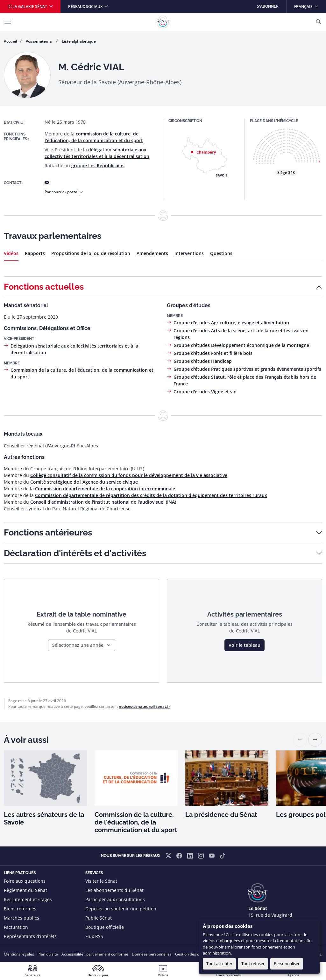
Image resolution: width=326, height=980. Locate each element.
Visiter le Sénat (101, 881)
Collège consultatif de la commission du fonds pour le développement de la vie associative (129, 475)
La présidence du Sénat (221, 815)
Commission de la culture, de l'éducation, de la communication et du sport (136, 822)
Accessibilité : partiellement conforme (95, 954)
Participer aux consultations (115, 899)
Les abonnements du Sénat (114, 890)
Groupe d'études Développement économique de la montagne (241, 345)
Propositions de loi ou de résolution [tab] (91, 253)
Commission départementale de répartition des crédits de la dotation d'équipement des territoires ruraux (151, 495)
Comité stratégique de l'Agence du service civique (84, 482)
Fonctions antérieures (48, 532)
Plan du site (48, 954)
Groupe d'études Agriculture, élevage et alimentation (231, 323)
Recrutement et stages (28, 899)
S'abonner (268, 6)
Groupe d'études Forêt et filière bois (213, 353)
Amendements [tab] (152, 253)
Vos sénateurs (39, 41)
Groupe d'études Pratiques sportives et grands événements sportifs (247, 369)
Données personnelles (152, 954)
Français (310, 5)
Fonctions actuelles (44, 287)
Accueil (10, 41)
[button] (315, 740)
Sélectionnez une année (78, 645)
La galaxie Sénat (28, 7)
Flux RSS (94, 936)
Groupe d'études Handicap (203, 361)
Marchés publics (21, 918)
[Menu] (8, 22)
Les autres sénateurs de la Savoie (44, 818)
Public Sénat (99, 918)
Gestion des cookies (193, 954)
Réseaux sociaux (86, 7)
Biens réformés (20, 909)
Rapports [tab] (35, 253)
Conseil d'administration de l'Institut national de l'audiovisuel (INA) (103, 502)
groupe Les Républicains (98, 166)
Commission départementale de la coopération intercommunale (105, 489)
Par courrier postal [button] (64, 192)
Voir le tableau (244, 645)
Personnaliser (287, 963)
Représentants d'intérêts (30, 936)
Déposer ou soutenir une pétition (121, 909)
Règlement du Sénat (25, 890)
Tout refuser (253, 963)
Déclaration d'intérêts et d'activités (75, 553)
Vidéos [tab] (11, 253)
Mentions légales (19, 954)
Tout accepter (219, 963)
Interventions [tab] (189, 253)
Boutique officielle (105, 927)
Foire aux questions (25, 881)
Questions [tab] (221, 253)
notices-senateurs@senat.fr (144, 706)
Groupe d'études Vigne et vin (205, 392)
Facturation (16, 927)
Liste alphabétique (79, 41)
